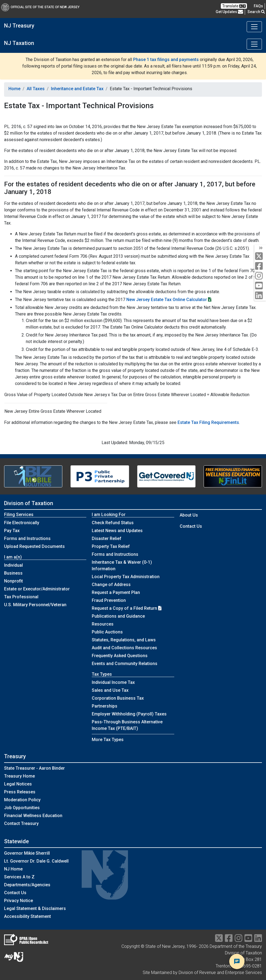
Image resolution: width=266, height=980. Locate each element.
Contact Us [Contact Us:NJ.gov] (15, 893)
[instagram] (260, 276)
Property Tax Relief (111, 546)
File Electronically (22, 523)
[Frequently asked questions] (258, 6)
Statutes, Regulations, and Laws (124, 640)
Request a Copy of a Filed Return (127, 608)
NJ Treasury (19, 26)
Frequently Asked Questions (120, 656)
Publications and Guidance (118, 616)
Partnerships (105, 706)
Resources (103, 624)
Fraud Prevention (109, 600)
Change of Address (111, 585)
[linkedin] (260, 296)
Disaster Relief (107, 538)
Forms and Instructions (27, 538)
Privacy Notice (19, 901)
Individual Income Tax (113, 682)
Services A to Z (19, 877)
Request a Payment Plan (116, 592)
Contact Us (191, 526)
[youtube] (260, 286)
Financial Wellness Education (33, 816)
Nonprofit (13, 581)
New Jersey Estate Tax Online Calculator (167, 300)
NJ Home (13, 869)
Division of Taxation (29, 503)
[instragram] (239, 940)
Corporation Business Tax (118, 698)
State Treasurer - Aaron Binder (34, 768)
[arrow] (260, 248)
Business (13, 573)
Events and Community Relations (125, 664)
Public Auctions (107, 632)
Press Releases (20, 792)
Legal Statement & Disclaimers (35, 908)
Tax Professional (21, 597)
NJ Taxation (19, 43)
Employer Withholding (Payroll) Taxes (129, 714)
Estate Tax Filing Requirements (208, 422)
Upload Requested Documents (34, 546)
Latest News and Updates (117, 531)
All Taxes (36, 89)
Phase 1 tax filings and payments (166, 60)
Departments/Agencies (27, 885)
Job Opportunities (22, 808)
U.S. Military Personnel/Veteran (35, 605)
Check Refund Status (113, 523)
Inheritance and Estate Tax (77, 89)
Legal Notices (18, 784)
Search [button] (256, 12)
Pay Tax (12, 531)
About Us (189, 515)
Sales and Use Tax (110, 690)
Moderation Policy (22, 800)
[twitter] (260, 257)
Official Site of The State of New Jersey (40, 7)
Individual (13, 565)
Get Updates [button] (229, 12)
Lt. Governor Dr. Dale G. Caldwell (36, 861)
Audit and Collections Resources (124, 648)
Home (14, 89)
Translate (234, 6)
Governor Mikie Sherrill (27, 853)
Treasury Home (19, 776)
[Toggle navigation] (254, 27)
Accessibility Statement (27, 916)
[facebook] (260, 266)
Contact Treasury (21, 823)
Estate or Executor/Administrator (37, 589)
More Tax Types (108, 740)
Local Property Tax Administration (126, 577)
